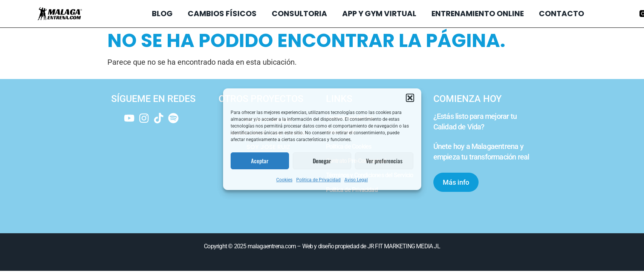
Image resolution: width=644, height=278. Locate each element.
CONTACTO (561, 14)
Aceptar (260, 161)
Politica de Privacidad (318, 180)
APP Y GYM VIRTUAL (379, 14)
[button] (410, 98)
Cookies (284, 180)
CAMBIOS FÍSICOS (222, 14)
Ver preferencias (384, 161)
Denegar (322, 161)
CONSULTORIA (299, 14)
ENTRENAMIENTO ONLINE (478, 14)
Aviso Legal (356, 180)
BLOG (162, 14)
